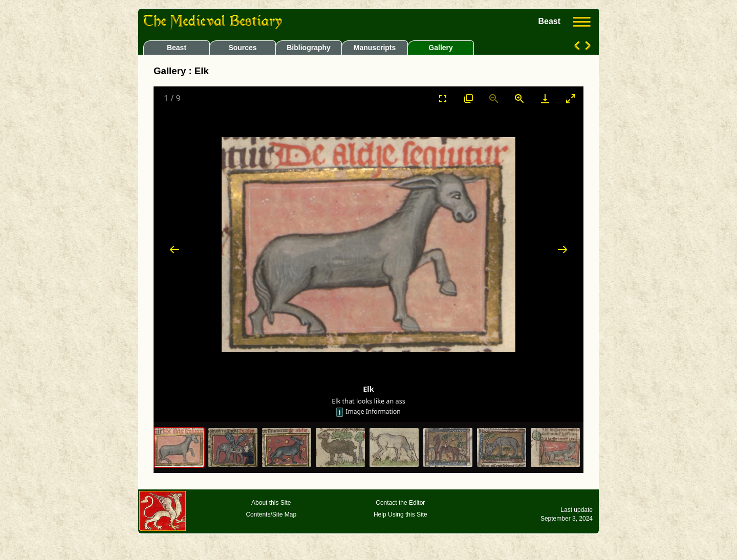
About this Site (271, 503)
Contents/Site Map (271, 514)
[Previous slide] (175, 249)
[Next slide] (562, 249)
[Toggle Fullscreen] (443, 98)
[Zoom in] (519, 98)
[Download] (545, 98)
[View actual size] (468, 98)
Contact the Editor (400, 503)
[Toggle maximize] (571, 98)
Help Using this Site (400, 514)
